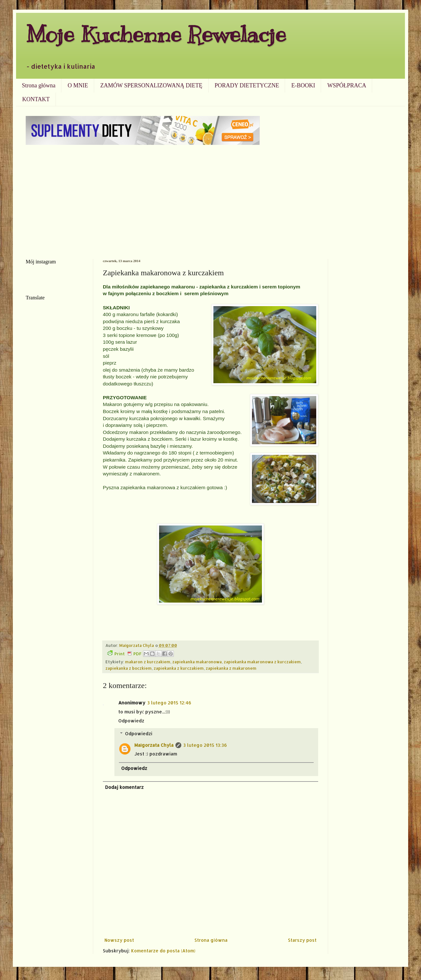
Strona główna (39, 85)
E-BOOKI (303, 85)
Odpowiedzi (139, 733)
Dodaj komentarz (124, 787)
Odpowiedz (131, 721)
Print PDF (124, 653)
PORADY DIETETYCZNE (247, 85)
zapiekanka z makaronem (231, 668)
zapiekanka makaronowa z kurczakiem (262, 662)
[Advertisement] (210, 201)
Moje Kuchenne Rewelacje (156, 34)
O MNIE (78, 85)
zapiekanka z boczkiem (129, 668)
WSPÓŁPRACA (347, 85)
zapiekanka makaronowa (197, 662)
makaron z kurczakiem (148, 662)
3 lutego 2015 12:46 (169, 703)
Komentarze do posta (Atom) (163, 951)
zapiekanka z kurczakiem (179, 668)
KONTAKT (36, 99)
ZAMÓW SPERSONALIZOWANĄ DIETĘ (151, 85)
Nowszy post (119, 940)
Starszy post (302, 940)
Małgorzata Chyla (154, 745)
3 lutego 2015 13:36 (205, 745)
